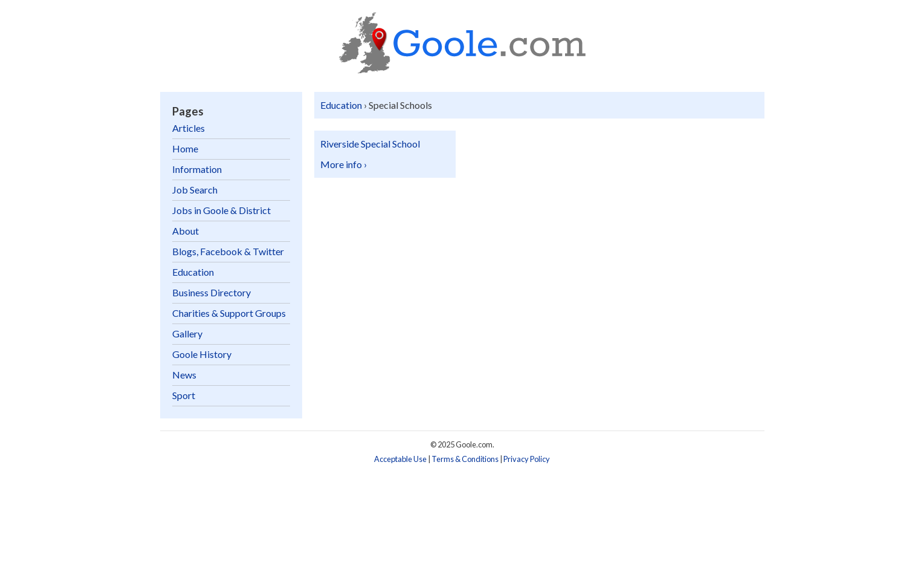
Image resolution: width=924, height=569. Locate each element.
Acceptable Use (400, 459)
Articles (189, 128)
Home (185, 148)
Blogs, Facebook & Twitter (228, 251)
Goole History (202, 354)
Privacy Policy (527, 459)
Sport (184, 395)
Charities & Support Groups (229, 313)
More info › (344, 164)
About (186, 231)
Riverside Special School (370, 144)
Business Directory (212, 292)
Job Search (195, 190)
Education (341, 105)
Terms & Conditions (465, 459)
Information (197, 169)
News (184, 375)
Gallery (187, 333)
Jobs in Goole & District (221, 210)
